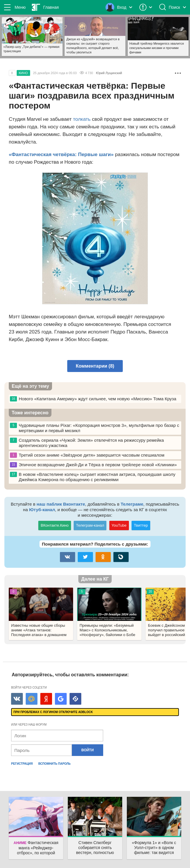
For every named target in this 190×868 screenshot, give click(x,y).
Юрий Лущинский (109, 73)
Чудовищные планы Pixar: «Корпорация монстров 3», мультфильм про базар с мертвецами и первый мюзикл (95, 428)
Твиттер (141, 525)
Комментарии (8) (95, 366)
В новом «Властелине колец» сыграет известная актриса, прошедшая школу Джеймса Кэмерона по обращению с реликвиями (93, 477)
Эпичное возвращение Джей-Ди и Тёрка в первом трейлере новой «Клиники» (93, 465)
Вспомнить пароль (55, 764)
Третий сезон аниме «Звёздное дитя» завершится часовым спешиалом (87, 455)
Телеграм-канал (90, 525)
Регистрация (22, 764)
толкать (82, 119)
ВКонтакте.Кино (55, 525)
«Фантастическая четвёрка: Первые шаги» (61, 154)
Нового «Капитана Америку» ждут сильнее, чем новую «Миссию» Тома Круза (93, 399)
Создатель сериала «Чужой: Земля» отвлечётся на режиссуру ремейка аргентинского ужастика (87, 443)
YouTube (119, 525)
